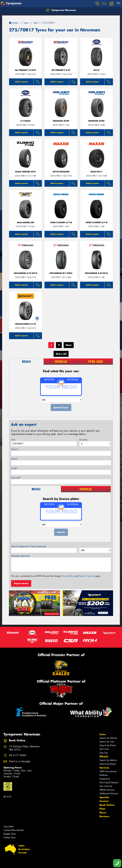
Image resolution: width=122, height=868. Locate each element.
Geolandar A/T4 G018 (26, 273)
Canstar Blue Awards (14, 830)
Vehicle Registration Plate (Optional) (29, 546)
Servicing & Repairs (109, 782)
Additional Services (109, 793)
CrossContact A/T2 (26, 324)
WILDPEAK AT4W (96, 121)
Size (13, 440)
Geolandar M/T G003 (61, 273)
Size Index (9, 826)
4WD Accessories (108, 771)
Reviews (104, 816)
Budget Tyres (10, 834)
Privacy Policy (68, 576)
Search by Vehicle (108, 738)
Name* (15, 449)
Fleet (102, 809)
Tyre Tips (104, 753)
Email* (14, 468)
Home (13, 23)
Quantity (83, 440)
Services (104, 768)
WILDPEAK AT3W (61, 121)
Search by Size (107, 742)
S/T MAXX (26, 121)
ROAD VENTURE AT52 (26, 172)
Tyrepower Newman (61, 10)
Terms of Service (87, 576)
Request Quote (21, 583)
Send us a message (19, 761)
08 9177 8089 (18, 755)
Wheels (104, 756)
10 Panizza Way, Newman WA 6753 (24, 748)
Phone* (15, 459)
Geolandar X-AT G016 (96, 273)
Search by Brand (108, 745)
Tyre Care (104, 749)
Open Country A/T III (61, 223)
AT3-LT (96, 70)
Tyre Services (106, 786)
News (103, 813)
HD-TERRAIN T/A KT (61, 70)
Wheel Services (107, 790)
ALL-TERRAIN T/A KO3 (26, 70)
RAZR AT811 (96, 172)
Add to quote (21, 82)
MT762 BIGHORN (61, 172)
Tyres (103, 734)
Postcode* (16, 478)
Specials (104, 797)
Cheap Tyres (9, 838)
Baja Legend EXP (26, 223)
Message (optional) (20, 556)
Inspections (105, 779)
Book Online (107, 805)
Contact (104, 801)
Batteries (104, 775)
